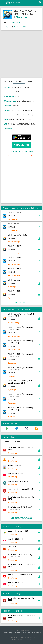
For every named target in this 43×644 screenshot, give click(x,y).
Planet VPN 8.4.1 (14, 466)
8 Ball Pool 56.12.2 (15, 212)
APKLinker (13, 3)
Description (30, 81)
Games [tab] (18, 442)
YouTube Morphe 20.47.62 (18, 481)
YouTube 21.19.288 (15, 583)
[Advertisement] (21, 55)
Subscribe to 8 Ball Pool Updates (22, 151)
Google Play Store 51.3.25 (18, 531)
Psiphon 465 (13, 547)
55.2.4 (25, 27)
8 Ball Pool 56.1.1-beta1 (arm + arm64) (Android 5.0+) (20, 382)
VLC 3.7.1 (11, 458)
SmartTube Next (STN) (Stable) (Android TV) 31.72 (20, 508)
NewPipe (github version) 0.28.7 (20, 489)
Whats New (8, 81)
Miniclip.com (22, 17)
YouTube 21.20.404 (15, 473)
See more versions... (22, 302)
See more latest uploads (22, 518)
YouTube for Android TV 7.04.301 (21, 575)
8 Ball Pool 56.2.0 (15, 291)
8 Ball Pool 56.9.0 (15, 257)
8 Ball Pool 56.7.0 (15, 269)
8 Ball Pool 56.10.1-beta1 (18, 235)
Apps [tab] (7, 442)
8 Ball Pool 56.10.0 (15, 246)
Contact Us (31, 633)
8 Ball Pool (17, 27)
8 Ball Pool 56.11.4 (15, 224)
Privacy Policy (7, 633)
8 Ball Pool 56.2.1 (15, 280)
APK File (19, 81)
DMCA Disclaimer (20, 633)
